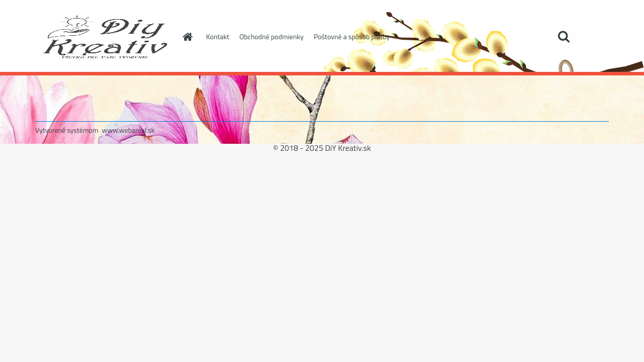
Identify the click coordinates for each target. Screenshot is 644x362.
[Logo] (104, 37)
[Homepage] (187, 37)
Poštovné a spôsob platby (351, 36)
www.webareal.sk (129, 130)
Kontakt (218, 36)
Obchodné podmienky (272, 36)
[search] (563, 37)
